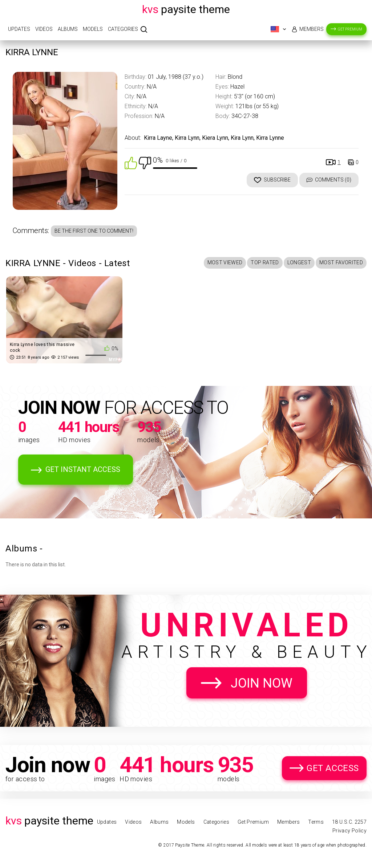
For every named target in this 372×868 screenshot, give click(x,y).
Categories (123, 29)
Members (312, 29)
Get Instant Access (83, 469)
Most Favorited (341, 262)
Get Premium (350, 29)
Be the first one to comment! (94, 231)
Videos (44, 29)
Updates (19, 29)
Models (93, 29)
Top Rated (265, 262)
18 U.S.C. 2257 (349, 822)
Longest (299, 262)
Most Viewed (225, 262)
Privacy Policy (349, 831)
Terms (316, 822)
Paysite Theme (186, 9)
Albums (68, 29)
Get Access (333, 768)
